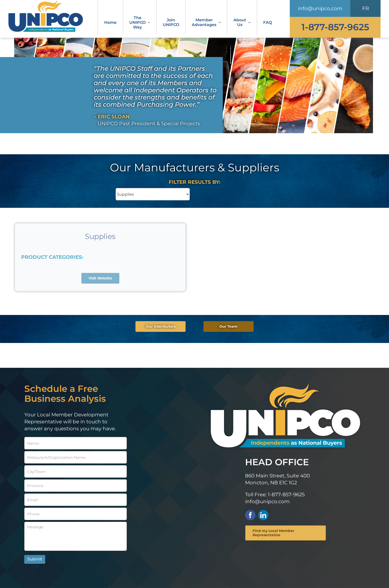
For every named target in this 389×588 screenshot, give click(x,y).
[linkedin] (263, 515)
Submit (35, 559)
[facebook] (250, 515)
